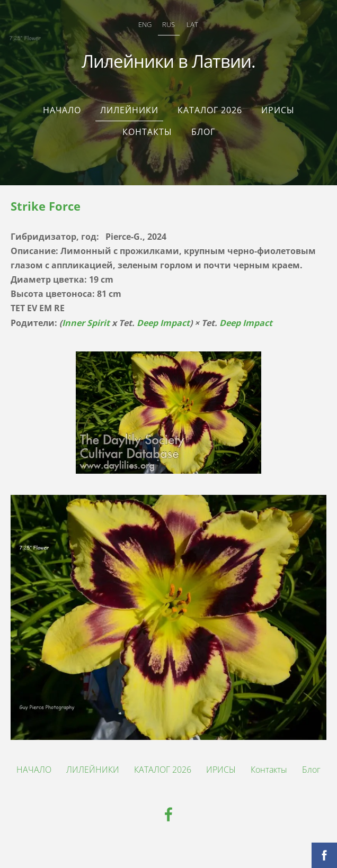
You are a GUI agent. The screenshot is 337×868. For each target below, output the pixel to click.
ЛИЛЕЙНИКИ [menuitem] (129, 110)
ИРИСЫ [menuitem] (278, 110)
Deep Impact (163, 323)
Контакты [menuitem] (147, 132)
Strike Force (46, 206)
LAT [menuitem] (192, 24)
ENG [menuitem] (145, 24)
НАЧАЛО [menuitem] (62, 110)
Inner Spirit (86, 323)
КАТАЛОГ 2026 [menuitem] (210, 110)
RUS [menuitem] (169, 24)
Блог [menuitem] (203, 132)
